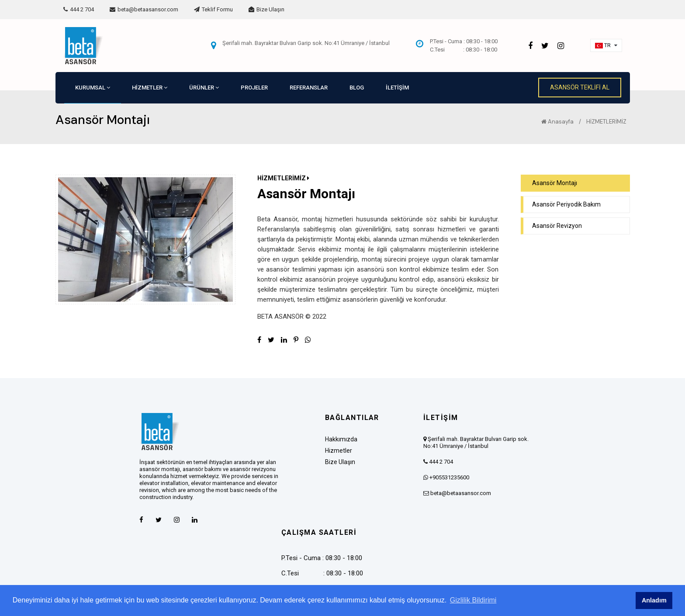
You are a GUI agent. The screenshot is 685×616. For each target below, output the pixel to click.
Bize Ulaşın (266, 9)
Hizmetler (339, 451)
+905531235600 (449, 477)
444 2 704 (79, 9)
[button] (606, 45)
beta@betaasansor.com (144, 9)
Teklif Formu (213, 9)
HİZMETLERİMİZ (606, 122)
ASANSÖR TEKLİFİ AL (580, 87)
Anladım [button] (654, 600)
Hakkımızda (341, 439)
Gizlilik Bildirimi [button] (473, 600)
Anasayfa (557, 122)
